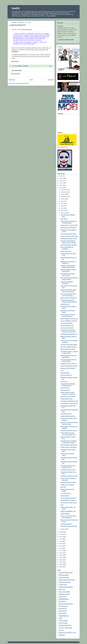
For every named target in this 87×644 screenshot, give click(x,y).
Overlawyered (63, 611)
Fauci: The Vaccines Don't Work (69, 236)
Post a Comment (15, 74)
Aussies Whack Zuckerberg (68, 416)
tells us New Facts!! (26, 29)
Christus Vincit (63, 585)
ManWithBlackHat (64, 599)
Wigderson (62, 635)
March (63, 211)
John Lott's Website (64, 592)
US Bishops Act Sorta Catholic (69, 345)
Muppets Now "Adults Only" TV (69, 334)
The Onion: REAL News (66, 628)
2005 (61, 567)
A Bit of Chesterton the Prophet (69, 366)
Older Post (50, 80)
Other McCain (63, 609)
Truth (62, 370)
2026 (61, 176)
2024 (61, 181)
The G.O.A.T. (64, 381)
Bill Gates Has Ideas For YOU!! (69, 476)
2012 (61, 551)
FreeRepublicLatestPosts (66, 587)
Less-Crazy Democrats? (67, 328)
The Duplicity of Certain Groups (69, 403)
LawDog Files (63, 597)
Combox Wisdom (65, 514)
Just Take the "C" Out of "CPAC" (69, 225)
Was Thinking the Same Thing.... (69, 445)
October (63, 194)
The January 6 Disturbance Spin (69, 401)
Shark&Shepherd (64, 616)
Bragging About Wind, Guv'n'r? (69, 430)
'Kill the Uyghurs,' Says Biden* (69, 447)
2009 (61, 558)
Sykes (61, 618)
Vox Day (61, 630)
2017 (61, 539)
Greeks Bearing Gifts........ (68, 399)
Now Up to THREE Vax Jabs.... (69, 347)
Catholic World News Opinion (67, 580)
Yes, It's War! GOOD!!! (67, 323)
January (63, 529)
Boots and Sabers (64, 575)
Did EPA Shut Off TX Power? (68, 364)
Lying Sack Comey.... (66, 493)
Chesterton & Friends (65, 582)
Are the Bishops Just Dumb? (68, 498)
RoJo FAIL (63, 487)
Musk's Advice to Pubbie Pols (68, 298)
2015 (61, 544)
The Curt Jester (63, 623)
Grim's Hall (62, 589)
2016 (61, 541)
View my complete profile (66, 40)
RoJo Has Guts (65, 388)
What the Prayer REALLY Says (67, 633)
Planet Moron (63, 613)
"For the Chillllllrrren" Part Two (69, 321)
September (64, 197)
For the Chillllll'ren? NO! (67, 326)
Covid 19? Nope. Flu (66, 375)
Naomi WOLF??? (65, 304)
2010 (61, 555)
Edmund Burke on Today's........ (69, 500)
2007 (61, 562)
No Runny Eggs (63, 606)
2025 (61, 178)
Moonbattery (62, 601)
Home (31, 80)
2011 (61, 553)
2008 (61, 560)
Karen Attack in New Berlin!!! (68, 228)
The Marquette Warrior (65, 625)
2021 (61, 188)
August (63, 199)
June (62, 204)
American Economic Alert (66, 573)
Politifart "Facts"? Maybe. (67, 485)
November (64, 192)
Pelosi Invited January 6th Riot (69, 239)
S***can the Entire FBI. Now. (68, 234)
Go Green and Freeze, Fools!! (69, 503)
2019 (61, 534)
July (62, 201)
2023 (61, 183)
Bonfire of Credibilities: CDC (68, 511)
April (62, 208)
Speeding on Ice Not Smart (68, 396)
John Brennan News (66, 524)
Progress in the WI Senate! (68, 368)
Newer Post (12, 80)
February (63, 213)
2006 (61, 564)
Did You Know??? (65, 390)
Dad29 (16, 8)
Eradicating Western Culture (68, 482)
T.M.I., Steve (64, 219)
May (62, 206)
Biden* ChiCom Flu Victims (68, 349)
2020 (61, 532)
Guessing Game (65, 496)
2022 (61, 185)
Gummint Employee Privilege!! (69, 245)
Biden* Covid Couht (66, 251)
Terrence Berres (63, 621)
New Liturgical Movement (66, 604)
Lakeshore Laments (64, 594)
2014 (61, 546)
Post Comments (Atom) (23, 83)
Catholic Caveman (64, 577)
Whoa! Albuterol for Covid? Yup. (69, 319)
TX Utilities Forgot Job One (68, 470)
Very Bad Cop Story (66, 414)
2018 (61, 537)
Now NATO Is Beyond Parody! (69, 526)
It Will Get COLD (65, 373)
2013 (61, 548)
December (64, 190)
